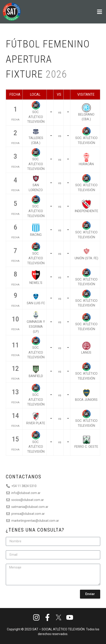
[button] (74, 12)
